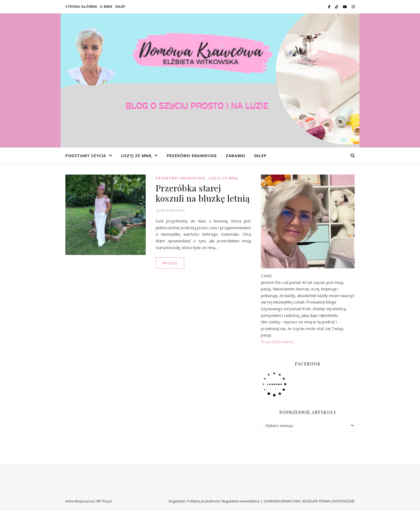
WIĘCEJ (170, 263)
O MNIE (106, 7)
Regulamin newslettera (241, 501)
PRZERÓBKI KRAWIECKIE (192, 155)
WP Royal (104, 501)
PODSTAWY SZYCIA (86, 155)
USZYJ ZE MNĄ (136, 155)
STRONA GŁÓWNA (81, 7)
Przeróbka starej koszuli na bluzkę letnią (203, 193)
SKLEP (120, 7)
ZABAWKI (235, 155)
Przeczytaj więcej (277, 342)
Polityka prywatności (204, 501)
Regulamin (177, 501)
